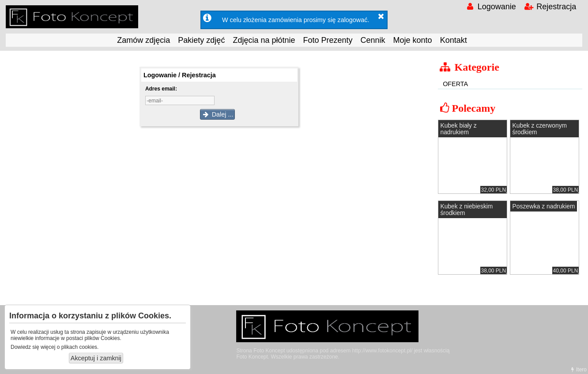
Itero (578, 370)
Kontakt (454, 40)
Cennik (373, 40)
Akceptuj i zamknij (96, 358)
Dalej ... (218, 114)
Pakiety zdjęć (201, 40)
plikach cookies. (80, 347)
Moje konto (413, 40)
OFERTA (455, 84)
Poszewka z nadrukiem (544, 206)
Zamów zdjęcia (143, 40)
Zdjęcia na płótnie (264, 40)
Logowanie (490, 7)
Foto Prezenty (328, 40)
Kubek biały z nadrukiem (458, 129)
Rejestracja (550, 7)
